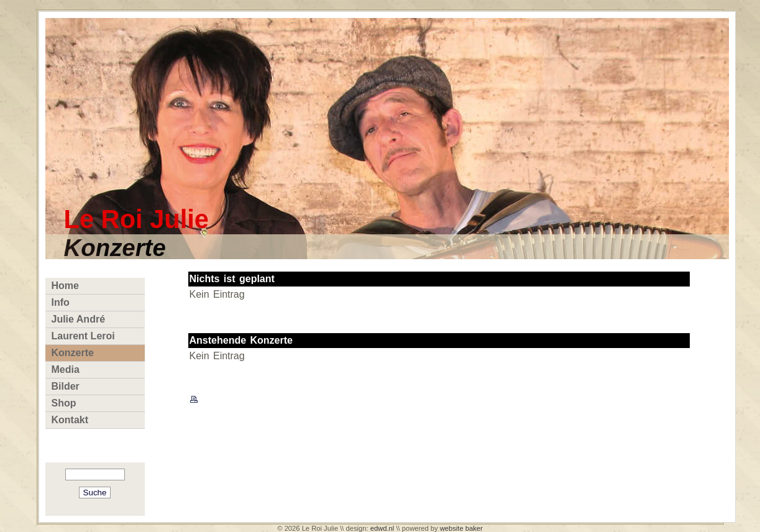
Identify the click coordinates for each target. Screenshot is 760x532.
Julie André (79, 319)
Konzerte (73, 353)
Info (61, 302)
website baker (461, 528)
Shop (64, 403)
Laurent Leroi (83, 336)
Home (65, 286)
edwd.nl (382, 528)
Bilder (66, 386)
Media (66, 369)
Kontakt (70, 420)
